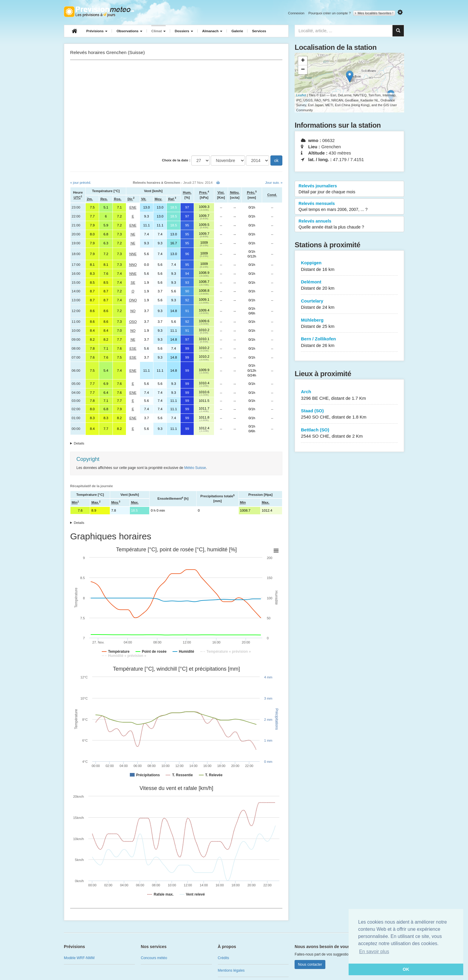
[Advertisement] (176, 108)
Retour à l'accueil (99, 12)
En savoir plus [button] (374, 952)
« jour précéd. (81, 183)
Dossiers (184, 31)
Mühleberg (349, 324)
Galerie (237, 31)
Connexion (296, 13)
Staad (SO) (349, 414)
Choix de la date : (176, 160)
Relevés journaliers (349, 189)
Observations (129, 31)
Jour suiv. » (274, 183)
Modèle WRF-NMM (79, 958)
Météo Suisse (195, 468)
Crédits (224, 958)
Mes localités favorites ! (374, 13)
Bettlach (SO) (349, 433)
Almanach (212, 31)
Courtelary (349, 304)
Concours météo (154, 958)
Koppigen (349, 266)
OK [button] (406, 969)
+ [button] (303, 61)
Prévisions (97, 31)
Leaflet (301, 95)
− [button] (303, 70)
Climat (158, 31)
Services (259, 31)
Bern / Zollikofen (349, 342)
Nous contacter (310, 964)
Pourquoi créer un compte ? (330, 13)
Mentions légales (231, 970)
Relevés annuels (349, 224)
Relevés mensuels (349, 207)
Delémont (349, 285)
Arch (349, 395)
